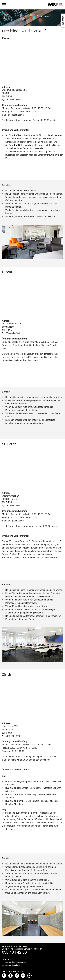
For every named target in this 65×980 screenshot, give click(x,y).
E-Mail (9, 96)
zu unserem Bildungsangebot (14, 962)
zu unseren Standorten (12, 965)
